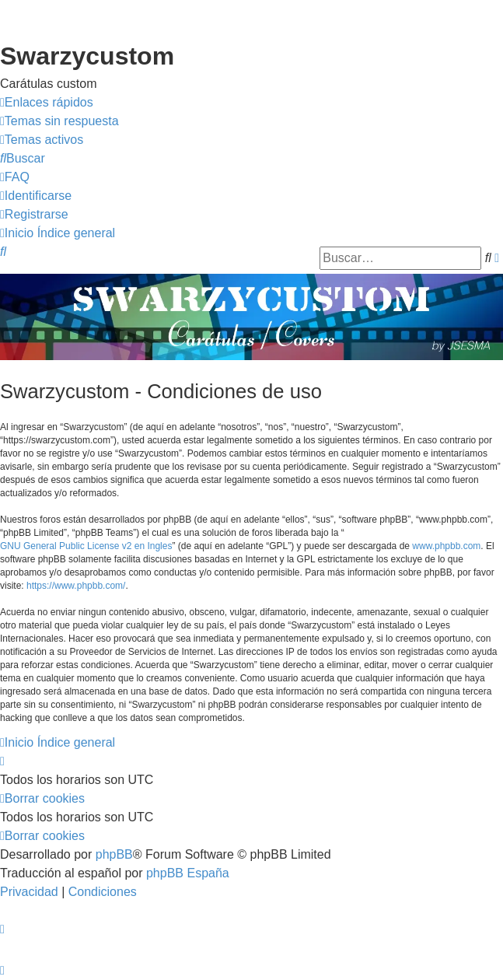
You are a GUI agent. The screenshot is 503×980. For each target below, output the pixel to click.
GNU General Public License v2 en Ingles (86, 546)
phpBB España (188, 873)
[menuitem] (59, 121)
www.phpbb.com (446, 546)
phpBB (114, 854)
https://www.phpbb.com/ (76, 586)
